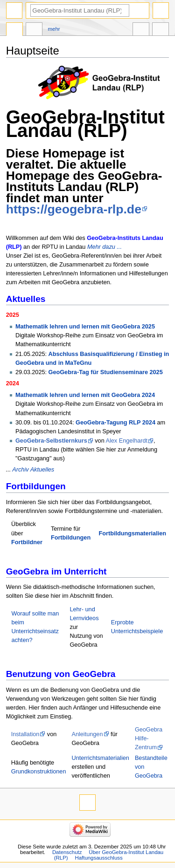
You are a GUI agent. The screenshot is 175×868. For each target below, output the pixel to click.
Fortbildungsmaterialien (133, 533)
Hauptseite (14, 30)
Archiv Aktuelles (33, 470)
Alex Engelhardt (127, 441)
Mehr (54, 29)
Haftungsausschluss (98, 858)
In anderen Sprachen (141, 30)
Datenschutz (67, 852)
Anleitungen (87, 734)
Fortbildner (27, 542)
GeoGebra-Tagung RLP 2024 (115, 423)
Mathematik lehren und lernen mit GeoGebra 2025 (85, 327)
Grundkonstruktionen (39, 772)
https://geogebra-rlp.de (74, 209)
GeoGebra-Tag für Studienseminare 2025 (106, 372)
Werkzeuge (161, 30)
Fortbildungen (71, 538)
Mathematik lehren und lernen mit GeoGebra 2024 (85, 395)
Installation (25, 734)
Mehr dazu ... (105, 247)
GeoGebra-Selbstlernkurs (51, 441)
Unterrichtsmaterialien (100, 758)
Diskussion (34, 30)
